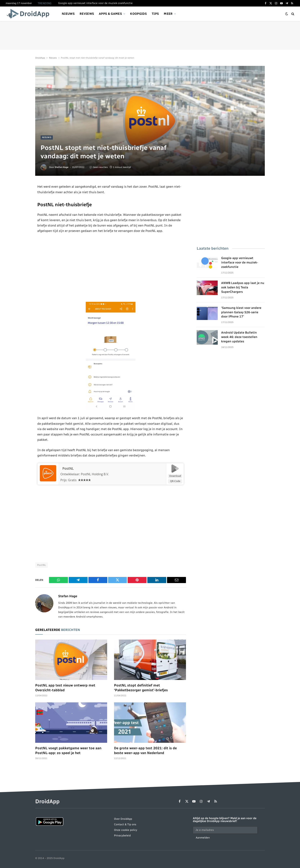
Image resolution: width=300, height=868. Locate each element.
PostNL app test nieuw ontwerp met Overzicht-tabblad (65, 688)
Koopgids (138, 14)
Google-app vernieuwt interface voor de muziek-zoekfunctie (95, 3)
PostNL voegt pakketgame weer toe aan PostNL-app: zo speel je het (68, 751)
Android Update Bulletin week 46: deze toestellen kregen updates (239, 337)
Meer (168, 14)
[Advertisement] (150, 35)
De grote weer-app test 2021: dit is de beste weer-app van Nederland (145, 751)
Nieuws (68, 14)
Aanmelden (203, 838)
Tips (155, 14)
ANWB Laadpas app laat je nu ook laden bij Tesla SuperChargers (243, 287)
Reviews (87, 14)
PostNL (67, 469)
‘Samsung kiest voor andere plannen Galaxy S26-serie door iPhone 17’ (241, 312)
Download (175, 476)
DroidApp (40, 58)
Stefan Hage (62, 167)
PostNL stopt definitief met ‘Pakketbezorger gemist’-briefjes (141, 688)
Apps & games (110, 14)
